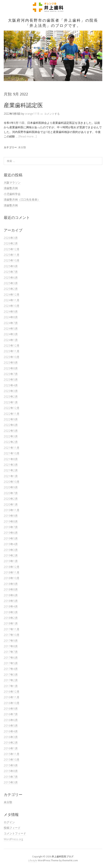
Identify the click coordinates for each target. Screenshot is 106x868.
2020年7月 (11, 493)
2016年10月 (12, 703)
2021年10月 (12, 453)
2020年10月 (12, 482)
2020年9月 (11, 487)
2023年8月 (11, 368)
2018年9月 (11, 584)
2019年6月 (11, 533)
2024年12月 (12, 294)
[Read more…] (28, 136)
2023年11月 (12, 351)
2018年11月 (12, 572)
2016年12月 (12, 692)
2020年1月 (11, 504)
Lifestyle (33, 860)
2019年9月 (11, 516)
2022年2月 (11, 442)
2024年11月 (12, 300)
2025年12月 (12, 249)
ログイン (9, 822)
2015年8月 (11, 771)
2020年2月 (11, 499)
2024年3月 (11, 334)
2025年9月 (11, 266)
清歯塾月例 (11, 188)
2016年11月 (12, 697)
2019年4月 (11, 544)
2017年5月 (11, 663)
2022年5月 (11, 431)
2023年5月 (11, 379)
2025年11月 (12, 255)
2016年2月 (11, 743)
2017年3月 (11, 675)
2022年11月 (12, 414)
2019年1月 (11, 561)
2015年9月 (11, 765)
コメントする (52, 114)
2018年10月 (12, 578)
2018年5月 (11, 601)
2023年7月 (11, 374)
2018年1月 (11, 623)
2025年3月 (11, 283)
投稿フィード (12, 828)
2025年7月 (11, 272)
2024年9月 (11, 311)
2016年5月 (11, 726)
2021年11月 (12, 448)
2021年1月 (11, 476)
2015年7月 (11, 777)
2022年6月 (11, 425)
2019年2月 (11, 555)
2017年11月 (12, 629)
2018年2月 (11, 618)
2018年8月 (11, 589)
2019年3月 (11, 550)
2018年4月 (11, 606)
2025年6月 (11, 278)
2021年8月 (11, 459)
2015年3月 (11, 782)
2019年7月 (11, 527)
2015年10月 (12, 759)
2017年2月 (11, 680)
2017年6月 (11, 658)
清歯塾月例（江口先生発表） (22, 199)
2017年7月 (11, 652)
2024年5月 (11, 328)
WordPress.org (13, 839)
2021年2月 (11, 470)
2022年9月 (11, 419)
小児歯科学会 (12, 194)
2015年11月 (12, 754)
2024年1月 (11, 340)
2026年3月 (11, 238)
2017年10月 (12, 635)
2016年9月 (11, 709)
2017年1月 (11, 686)
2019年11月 (12, 510)
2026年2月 (11, 243)
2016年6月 (11, 720)
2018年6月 (11, 595)
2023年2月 (11, 396)
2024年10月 (12, 306)
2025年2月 (11, 289)
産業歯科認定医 (23, 105)
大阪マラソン (12, 182)
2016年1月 (11, 748)
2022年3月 (11, 436)
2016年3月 (11, 737)
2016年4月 (11, 731)
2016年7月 (11, 714)
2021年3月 (11, 465)
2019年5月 (11, 538)
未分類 (22, 147)
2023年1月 (11, 402)
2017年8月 (11, 646)
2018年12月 (12, 567)
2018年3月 (11, 612)
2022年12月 (12, 408)
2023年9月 (11, 362)
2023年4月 (11, 385)
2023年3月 (11, 391)
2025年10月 (12, 260)
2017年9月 (11, 641)
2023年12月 (12, 345)
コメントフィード (15, 833)
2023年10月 (12, 357)
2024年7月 (11, 323)
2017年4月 (11, 669)
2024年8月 (11, 317)
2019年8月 (11, 521)
